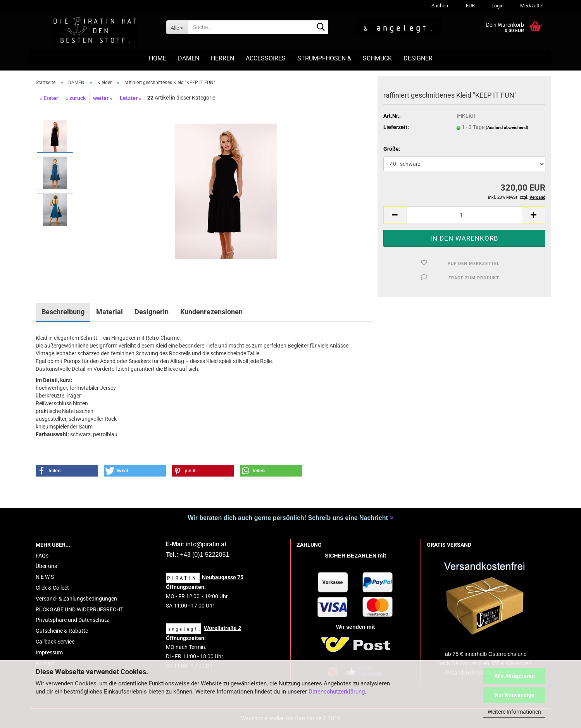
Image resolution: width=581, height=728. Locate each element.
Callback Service (55, 642)
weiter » (103, 98)
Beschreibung (63, 312)
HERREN (222, 58)
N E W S (45, 577)
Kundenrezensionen (211, 312)
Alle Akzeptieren (515, 676)
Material (109, 312)
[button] (469, 6)
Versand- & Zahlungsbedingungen (76, 599)
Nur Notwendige (515, 695)
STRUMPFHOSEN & (324, 58)
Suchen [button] (440, 6)
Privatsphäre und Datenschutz (72, 620)
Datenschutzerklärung (337, 692)
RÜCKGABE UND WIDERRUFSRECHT (79, 609)
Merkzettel (531, 6)
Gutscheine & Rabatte (62, 631)
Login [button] (497, 6)
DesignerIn (152, 312)
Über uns (46, 566)
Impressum (49, 652)
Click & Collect (52, 588)
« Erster (49, 98)
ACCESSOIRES (266, 58)
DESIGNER (418, 58)
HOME (158, 58)
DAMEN (189, 58)
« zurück (76, 98)
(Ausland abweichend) (507, 128)
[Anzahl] (464, 215)
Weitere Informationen (514, 712)
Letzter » (131, 98)
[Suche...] (177, 27)
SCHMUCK (377, 58)
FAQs (42, 556)
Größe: (392, 149)
